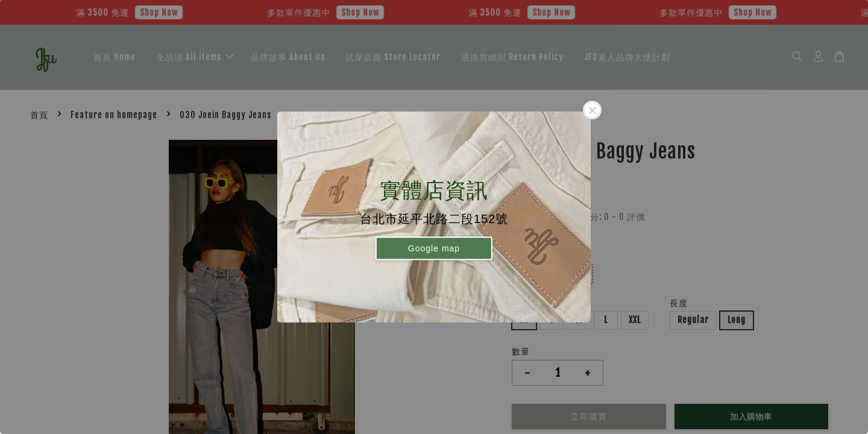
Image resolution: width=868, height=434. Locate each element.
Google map (434, 248)
